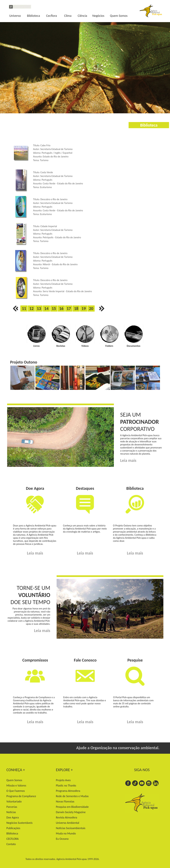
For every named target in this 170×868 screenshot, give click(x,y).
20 (91, 308)
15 (54, 308)
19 (84, 308)
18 (76, 308)
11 (24, 308)
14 (46, 308)
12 (31, 308)
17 (69, 308)
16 (61, 308)
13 (39, 308)
